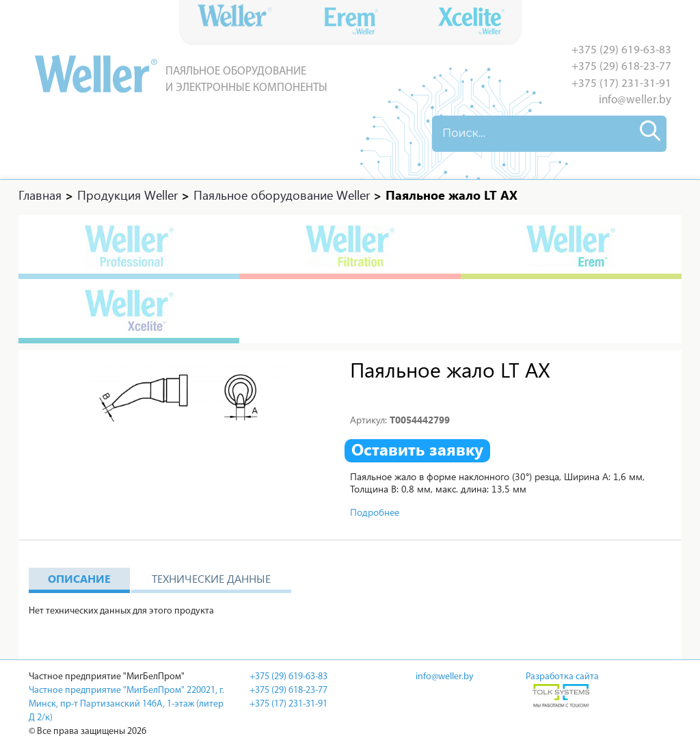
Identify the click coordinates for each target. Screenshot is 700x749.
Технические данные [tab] (211, 578)
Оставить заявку (417, 449)
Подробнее (375, 512)
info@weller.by (635, 100)
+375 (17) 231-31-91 (621, 84)
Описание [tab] (79, 578)
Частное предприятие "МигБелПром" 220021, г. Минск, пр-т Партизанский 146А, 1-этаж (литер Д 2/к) (126, 704)
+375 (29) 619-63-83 (621, 50)
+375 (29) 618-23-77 (621, 67)
